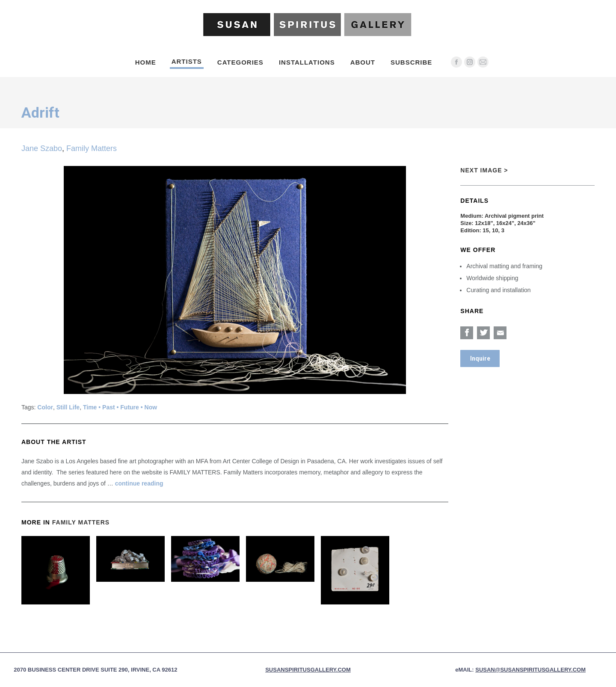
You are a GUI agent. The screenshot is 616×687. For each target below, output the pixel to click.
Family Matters (92, 148)
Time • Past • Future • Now (120, 407)
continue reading (139, 483)
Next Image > (484, 170)
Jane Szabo (42, 148)
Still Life (68, 407)
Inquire (480, 358)
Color (45, 407)
